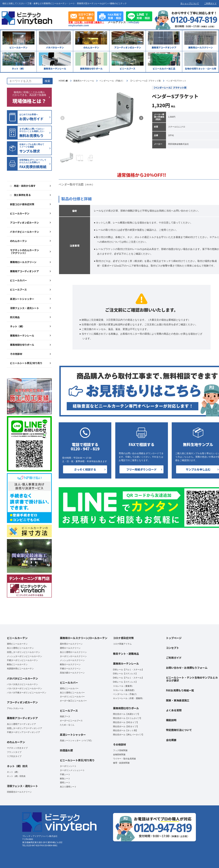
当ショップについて (190, 3)
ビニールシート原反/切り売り (26, 363)
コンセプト (172, 648)
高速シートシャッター (22, 299)
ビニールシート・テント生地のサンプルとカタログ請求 (192, 679)
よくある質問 (174, 710)
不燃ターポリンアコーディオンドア (23, 732)
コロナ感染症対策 (123, 638)
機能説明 (171, 720)
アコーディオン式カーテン (24, 223)
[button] (141, 118)
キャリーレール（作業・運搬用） (129, 698)
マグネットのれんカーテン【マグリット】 (25, 251)
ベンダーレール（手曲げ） (125, 694)
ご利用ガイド (210, 3)
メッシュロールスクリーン (72, 660)
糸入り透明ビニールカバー (72, 693)
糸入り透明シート (68, 787)
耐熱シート (65, 779)
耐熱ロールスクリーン (70, 664)
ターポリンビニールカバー (72, 697)
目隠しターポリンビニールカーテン (23, 652)
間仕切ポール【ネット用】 (125, 731)
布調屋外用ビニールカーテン (20, 669)
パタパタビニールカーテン (25, 232)
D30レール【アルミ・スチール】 (128, 670)
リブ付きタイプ (14, 756)
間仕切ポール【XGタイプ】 (126, 722)
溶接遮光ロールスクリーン (19, 792)
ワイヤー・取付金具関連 (124, 759)
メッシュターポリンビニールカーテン (25, 656)
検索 (47, 81)
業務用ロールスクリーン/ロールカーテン (84, 638)
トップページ (174, 638)
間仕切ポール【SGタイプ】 (126, 727)
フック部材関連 (120, 750)
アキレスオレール (15, 708)
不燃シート (65, 774)
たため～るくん (67, 725)
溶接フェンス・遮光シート (25, 308)
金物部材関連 (119, 755)
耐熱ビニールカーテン (17, 664)
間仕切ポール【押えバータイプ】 (129, 735)
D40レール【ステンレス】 (125, 682)
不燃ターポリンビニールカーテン (22, 660)
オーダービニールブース (71, 721)
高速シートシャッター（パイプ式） (76, 741)
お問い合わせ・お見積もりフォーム (187, 668)
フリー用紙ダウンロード (142, 469)
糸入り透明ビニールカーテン (20, 648)
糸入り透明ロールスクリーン (73, 652)
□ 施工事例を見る (20, 195)
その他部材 (16, 354)
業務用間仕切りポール (22, 345)
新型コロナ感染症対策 (22, 204)
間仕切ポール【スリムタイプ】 (128, 718)
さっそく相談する (85, 469)
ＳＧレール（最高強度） (124, 690)
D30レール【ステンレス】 (125, 674)
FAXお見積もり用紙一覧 (180, 690)
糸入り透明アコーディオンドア (21, 724)
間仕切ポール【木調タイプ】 (126, 714)
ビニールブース (18, 290)
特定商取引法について (179, 730)
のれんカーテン (18, 241)
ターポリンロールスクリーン (73, 656)
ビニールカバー (18, 280)
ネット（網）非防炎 (16, 776)
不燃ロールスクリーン (70, 669)
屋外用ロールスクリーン (71, 644)
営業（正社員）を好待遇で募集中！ (86, 22)
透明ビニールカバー (69, 688)
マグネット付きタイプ (17, 748)
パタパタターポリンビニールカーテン (25, 688)
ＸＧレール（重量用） (123, 686)
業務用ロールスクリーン (23, 262)
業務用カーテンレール (22, 336)
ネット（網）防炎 (17, 766)
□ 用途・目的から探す (23, 186)
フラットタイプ (14, 752)
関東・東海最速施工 (178, 700)
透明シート (65, 783)
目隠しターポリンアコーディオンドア (25, 728)
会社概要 (171, 740)
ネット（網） (17, 326)
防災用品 (15, 317)
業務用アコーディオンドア (24, 271)
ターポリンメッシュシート (72, 770)
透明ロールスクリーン (70, 648)
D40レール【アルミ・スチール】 (128, 678)
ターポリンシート (68, 766)
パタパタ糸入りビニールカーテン (22, 684)
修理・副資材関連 (121, 763)
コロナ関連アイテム (122, 644)
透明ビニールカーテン (17, 644)
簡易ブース (65, 717)
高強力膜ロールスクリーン (72, 673)
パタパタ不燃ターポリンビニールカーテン (27, 693)
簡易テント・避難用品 (126, 654)
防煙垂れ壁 (66, 750)
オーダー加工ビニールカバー (73, 701)
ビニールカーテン (20, 213)
